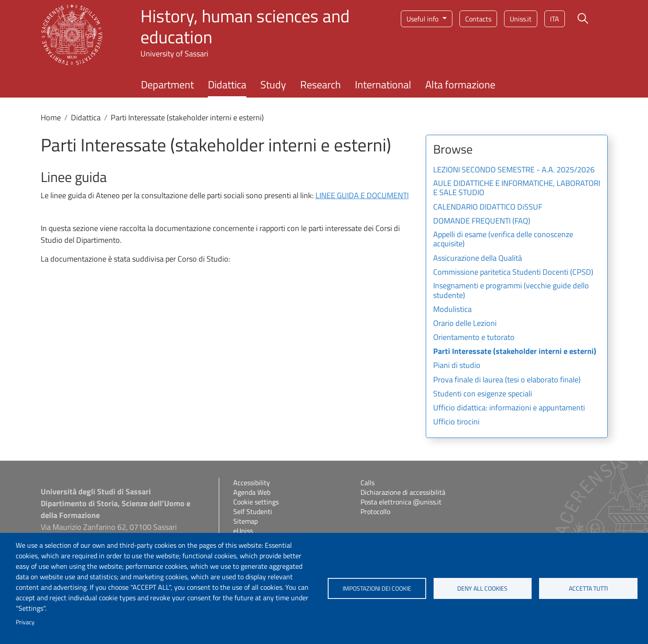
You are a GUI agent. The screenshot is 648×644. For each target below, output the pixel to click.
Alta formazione (460, 84)
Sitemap (245, 521)
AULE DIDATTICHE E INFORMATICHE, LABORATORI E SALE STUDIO (517, 189)
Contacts (478, 19)
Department (167, 84)
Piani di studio (457, 366)
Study (273, 84)
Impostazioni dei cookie (377, 588)
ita (555, 19)
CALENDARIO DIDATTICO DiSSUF (488, 207)
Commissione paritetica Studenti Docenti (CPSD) (513, 273)
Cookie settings (256, 502)
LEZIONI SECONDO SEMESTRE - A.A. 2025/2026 (514, 170)
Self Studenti (253, 511)
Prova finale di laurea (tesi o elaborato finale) (507, 380)
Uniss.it (521, 19)
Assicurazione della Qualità (478, 259)
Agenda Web (252, 492)
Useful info (423, 19)
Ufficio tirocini (456, 422)
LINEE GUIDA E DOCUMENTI (362, 195)
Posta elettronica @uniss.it (401, 502)
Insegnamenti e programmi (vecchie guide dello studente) (511, 291)
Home (51, 117)
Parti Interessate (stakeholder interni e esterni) (515, 352)
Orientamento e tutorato (474, 338)
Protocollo (375, 511)
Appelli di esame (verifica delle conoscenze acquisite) (503, 240)
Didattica (227, 84)
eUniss (243, 531)
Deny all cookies (482, 588)
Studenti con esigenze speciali (483, 394)
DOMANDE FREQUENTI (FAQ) (482, 221)
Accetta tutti (588, 588)
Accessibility (252, 483)
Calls (368, 483)
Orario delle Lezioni (465, 324)
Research (320, 84)
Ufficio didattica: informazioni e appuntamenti (509, 408)
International (383, 84)
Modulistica (452, 310)
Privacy (25, 622)
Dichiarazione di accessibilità (403, 492)
